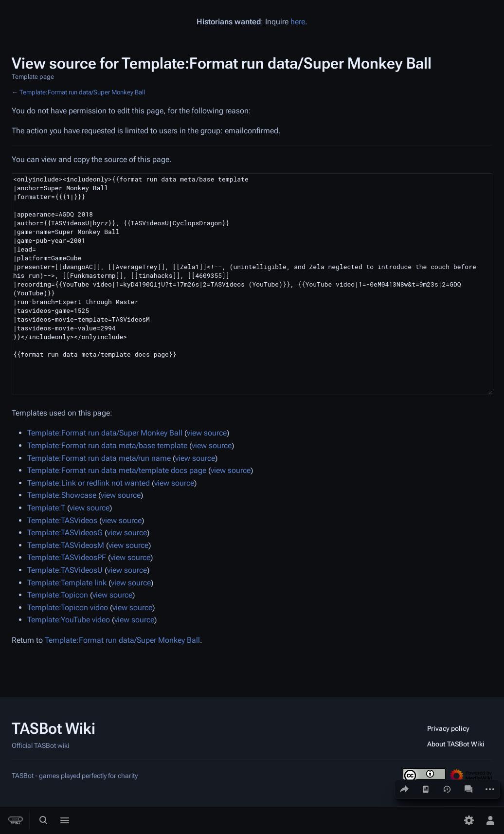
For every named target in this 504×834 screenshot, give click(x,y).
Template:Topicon (58, 595)
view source (207, 433)
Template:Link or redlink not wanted (89, 483)
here (298, 22)
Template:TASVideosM (66, 545)
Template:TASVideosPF (67, 557)
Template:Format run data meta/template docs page (117, 470)
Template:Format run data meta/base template (107, 445)
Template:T (46, 508)
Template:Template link (67, 583)
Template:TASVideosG (65, 533)
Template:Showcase (62, 495)
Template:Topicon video (68, 607)
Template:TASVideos (62, 520)
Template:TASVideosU (65, 570)
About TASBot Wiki (456, 744)
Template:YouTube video (69, 620)
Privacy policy (448, 728)
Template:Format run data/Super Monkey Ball (82, 92)
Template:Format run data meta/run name (99, 458)
